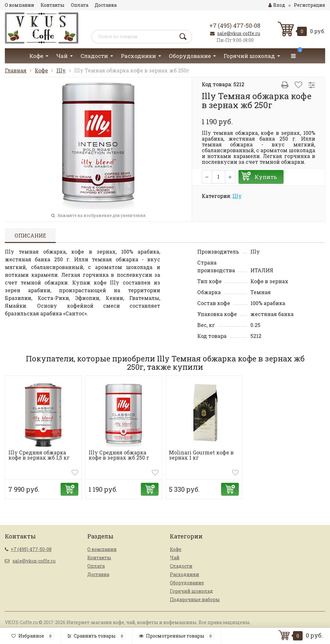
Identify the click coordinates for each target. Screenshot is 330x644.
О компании (19, 5)
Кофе (36, 56)
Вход (277, 5)
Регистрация (310, 5)
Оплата (80, 5)
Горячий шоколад (249, 56)
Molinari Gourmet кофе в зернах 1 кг (201, 455)
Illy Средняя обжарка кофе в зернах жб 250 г (119, 455)
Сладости (94, 56)
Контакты (53, 5)
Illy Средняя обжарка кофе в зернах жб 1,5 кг (39, 455)
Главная (16, 70)
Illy (61, 70)
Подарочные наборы (195, 599)
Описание (30, 235)
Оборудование (190, 56)
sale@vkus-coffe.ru (239, 33)
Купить (266, 177)
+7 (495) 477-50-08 (235, 25)
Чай (62, 56)
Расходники (138, 56)
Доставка (106, 5)
